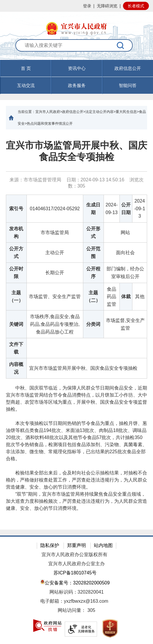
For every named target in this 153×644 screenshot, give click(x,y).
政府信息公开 (128, 68)
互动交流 (26, 85)
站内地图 (103, 545)
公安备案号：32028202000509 (75, 582)
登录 (87, 6)
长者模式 (136, 6)
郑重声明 (76, 545)
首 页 (26, 68)
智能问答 (128, 85)
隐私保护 (50, 545)
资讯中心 (77, 68)
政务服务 (77, 85)
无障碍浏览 (107, 6)
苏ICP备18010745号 (75, 573)
